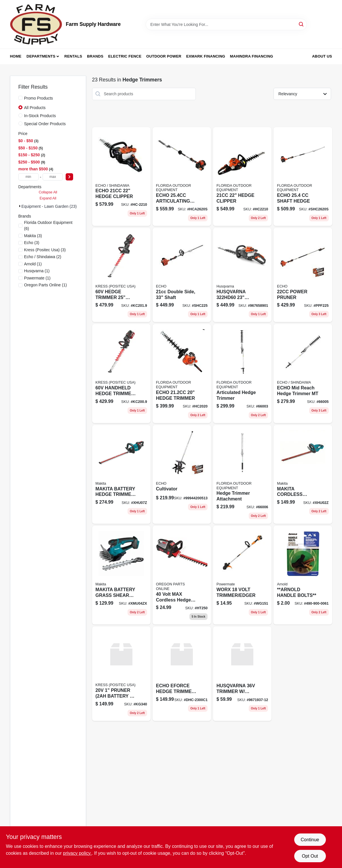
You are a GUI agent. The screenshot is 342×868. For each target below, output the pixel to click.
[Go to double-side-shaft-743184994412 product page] (182, 275)
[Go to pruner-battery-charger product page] (121, 674)
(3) (33, 236)
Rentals (73, 56)
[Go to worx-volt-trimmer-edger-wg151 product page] (242, 575)
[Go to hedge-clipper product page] (242, 177)
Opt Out (310, 856)
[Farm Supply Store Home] (36, 24)
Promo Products (39, 98)
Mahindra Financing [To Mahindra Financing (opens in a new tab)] (252, 56)
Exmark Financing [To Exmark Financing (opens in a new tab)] (206, 56)
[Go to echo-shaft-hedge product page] (303, 177)
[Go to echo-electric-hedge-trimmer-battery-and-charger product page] (182, 674)
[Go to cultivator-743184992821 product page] (182, 474)
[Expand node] (20, 206)
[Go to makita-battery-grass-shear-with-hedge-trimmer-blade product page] (121, 575)
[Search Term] (226, 24)
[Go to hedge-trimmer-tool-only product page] (121, 275)
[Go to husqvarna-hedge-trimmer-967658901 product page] (242, 275)
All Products (35, 108)
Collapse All (48, 192)
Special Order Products (45, 124)
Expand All (48, 198)
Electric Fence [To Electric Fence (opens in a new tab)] (125, 56)
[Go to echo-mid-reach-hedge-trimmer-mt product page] (303, 373)
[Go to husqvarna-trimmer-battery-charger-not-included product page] (242, 674)
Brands (95, 56)
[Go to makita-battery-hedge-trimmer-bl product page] (121, 474)
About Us (322, 56)
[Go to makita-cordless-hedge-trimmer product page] (303, 474)
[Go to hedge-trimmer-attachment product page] (242, 474)
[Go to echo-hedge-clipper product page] (121, 177)
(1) (33, 264)
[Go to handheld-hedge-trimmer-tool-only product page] (121, 373)
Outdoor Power (164, 56)
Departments (41, 56)
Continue (310, 840)
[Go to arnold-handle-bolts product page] (303, 575)
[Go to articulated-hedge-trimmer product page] (242, 373)
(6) (48, 225)
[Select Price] (69, 177)
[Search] (302, 24)
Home (16, 56)
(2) (43, 257)
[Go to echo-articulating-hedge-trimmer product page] (182, 177)
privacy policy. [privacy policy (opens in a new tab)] (77, 853)
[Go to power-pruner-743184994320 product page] (303, 275)
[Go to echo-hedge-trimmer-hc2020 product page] (182, 373)
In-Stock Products (40, 116)
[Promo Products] (20, 98)
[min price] (29, 177)
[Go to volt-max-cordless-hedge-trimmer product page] (182, 575)
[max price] (53, 177)
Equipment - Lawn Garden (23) (49, 206)
